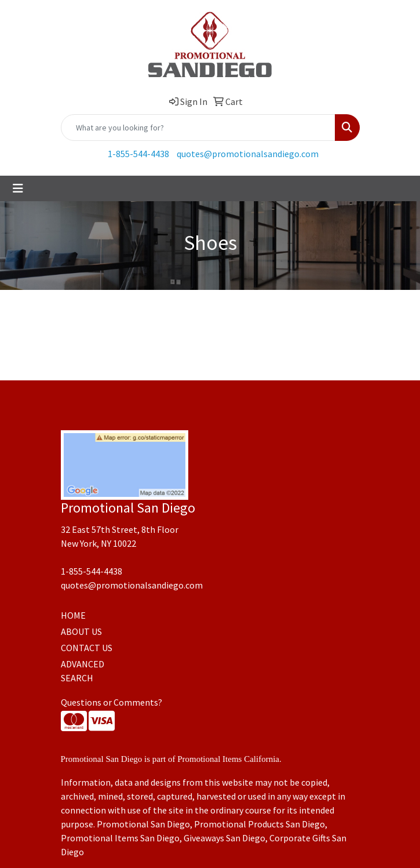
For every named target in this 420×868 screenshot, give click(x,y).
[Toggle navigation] (18, 188)
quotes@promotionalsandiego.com (248, 154)
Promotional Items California (228, 759)
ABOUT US (81, 631)
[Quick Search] (198, 128)
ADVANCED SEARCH (83, 671)
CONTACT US (87, 648)
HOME (73, 615)
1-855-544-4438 (138, 154)
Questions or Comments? (112, 702)
